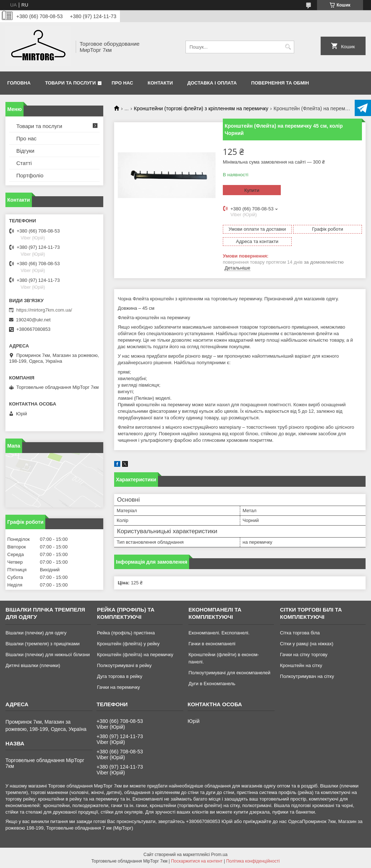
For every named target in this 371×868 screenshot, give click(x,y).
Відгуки (25, 151)
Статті (24, 163)
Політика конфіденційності (253, 861)
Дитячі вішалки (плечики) (33, 665)
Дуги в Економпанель (212, 684)
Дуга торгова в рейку (120, 676)
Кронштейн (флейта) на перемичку (135, 655)
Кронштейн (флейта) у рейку (128, 644)
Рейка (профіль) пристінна (126, 633)
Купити (252, 190)
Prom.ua (219, 855)
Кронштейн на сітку (301, 665)
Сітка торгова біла (300, 633)
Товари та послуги (70, 83)
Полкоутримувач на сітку (307, 676)
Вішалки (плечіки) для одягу (36, 633)
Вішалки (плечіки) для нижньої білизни (48, 655)
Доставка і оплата (212, 83)
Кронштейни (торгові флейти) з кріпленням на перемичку (201, 108)
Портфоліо (30, 175)
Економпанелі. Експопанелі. (219, 633)
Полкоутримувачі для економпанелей (229, 673)
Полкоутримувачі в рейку (124, 665)
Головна (19, 83)
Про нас (122, 83)
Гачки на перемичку (119, 687)
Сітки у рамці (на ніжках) (307, 644)
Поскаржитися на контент (197, 861)
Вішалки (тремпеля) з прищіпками (43, 644)
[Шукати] (288, 47)
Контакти (161, 83)
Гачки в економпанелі (212, 644)
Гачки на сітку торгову (304, 655)
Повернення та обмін (280, 83)
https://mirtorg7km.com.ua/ (44, 310)
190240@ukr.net (33, 320)
